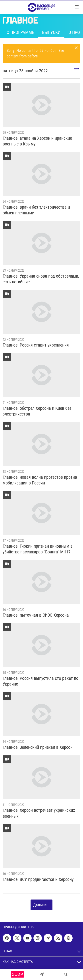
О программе (20, 32)
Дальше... (41, 905)
